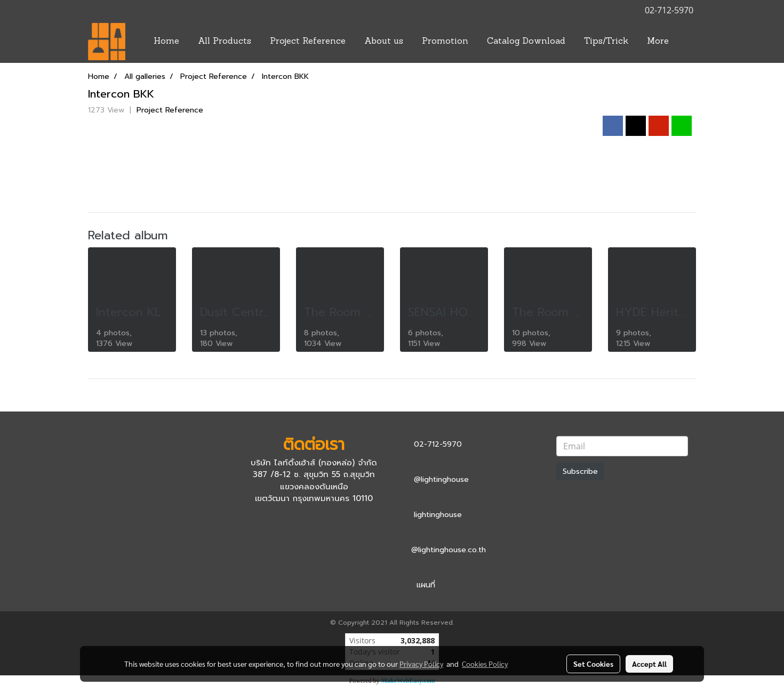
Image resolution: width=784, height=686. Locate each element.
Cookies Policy (485, 664)
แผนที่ (426, 585)
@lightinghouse (441, 479)
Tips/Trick (606, 42)
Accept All (649, 664)
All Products (225, 42)
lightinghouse (438, 515)
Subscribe (580, 471)
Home (166, 42)
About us (384, 42)
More (658, 42)
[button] (687, 42)
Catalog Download (526, 42)
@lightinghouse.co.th (449, 550)
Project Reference (308, 42)
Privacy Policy (421, 664)
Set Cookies (593, 664)
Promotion (445, 42)
